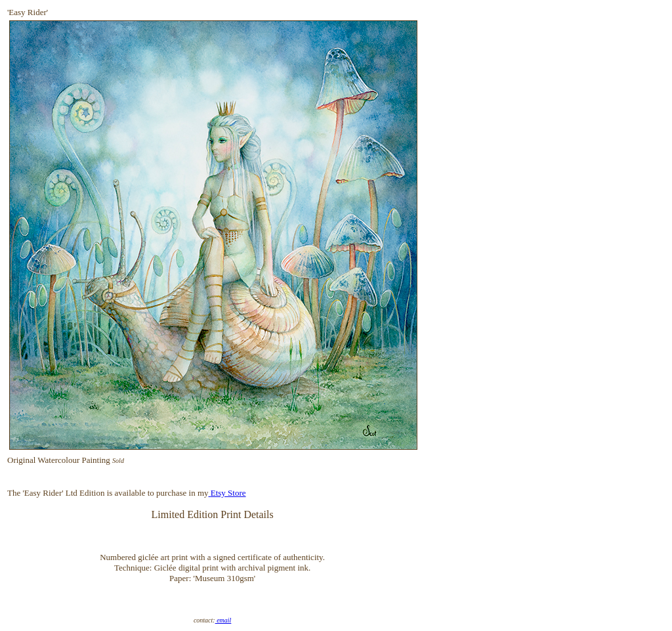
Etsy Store (228, 493)
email (223, 620)
